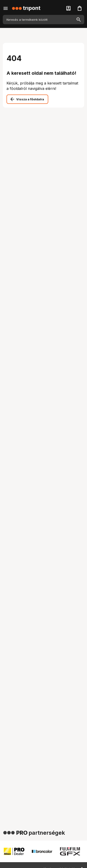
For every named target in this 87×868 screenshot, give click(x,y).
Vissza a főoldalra (30, 99)
